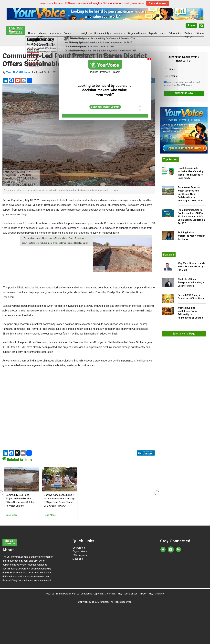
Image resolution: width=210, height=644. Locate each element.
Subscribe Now (158, 3)
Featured (169, 255)
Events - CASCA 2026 (68, 37)
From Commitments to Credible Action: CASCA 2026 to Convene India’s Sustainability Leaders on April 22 (191, 217)
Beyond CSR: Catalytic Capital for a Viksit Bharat (191, 297)
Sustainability (102, 33)
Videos (200, 33)
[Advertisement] (79, 295)
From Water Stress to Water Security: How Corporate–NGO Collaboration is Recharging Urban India (190, 194)
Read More (11, 515)
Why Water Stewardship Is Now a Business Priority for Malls (191, 267)
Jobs (163, 33)
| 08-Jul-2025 (30, 72)
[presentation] (156, 493)
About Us (50, 594)
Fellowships (175, 33)
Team (59, 594)
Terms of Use (131, 594)
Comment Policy (114, 594)
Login (191, 25)
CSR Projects (80, 555)
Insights (85, 33)
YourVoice (120, 33)
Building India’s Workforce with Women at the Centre (191, 236)
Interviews (55, 33)
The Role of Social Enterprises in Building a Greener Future (191, 283)
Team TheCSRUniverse (18, 72)
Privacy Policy (146, 594)
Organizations (80, 551)
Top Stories (170, 160)
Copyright (99, 594)
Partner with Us (71, 594)
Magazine (78, 559)
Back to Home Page (184, 334)
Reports (153, 33)
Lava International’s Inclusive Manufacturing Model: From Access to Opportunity (191, 173)
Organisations (136, 33)
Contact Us (86, 594)
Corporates (79, 548)
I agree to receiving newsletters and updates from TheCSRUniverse (182, 84)
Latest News (41, 35)
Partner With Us (189, 35)
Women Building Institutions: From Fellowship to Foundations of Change (190, 313)
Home (31, 33)
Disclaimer (160, 594)
